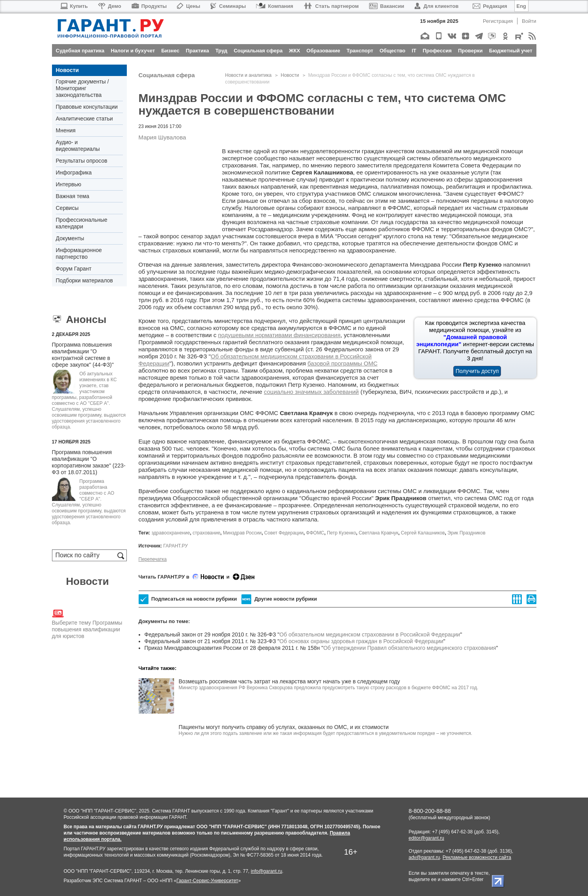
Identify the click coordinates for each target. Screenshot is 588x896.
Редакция (490, 6)
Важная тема (73, 196)
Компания (275, 6)
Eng (521, 6)
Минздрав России (242, 533)
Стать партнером (331, 6)
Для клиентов (436, 6)
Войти (529, 21)
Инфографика (74, 173)
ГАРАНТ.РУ (175, 546)
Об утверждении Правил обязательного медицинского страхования (410, 648)
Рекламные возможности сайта (477, 857)
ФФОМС (315, 533)
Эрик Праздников (466, 533)
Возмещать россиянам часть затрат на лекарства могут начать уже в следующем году (289, 681)
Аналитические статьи (84, 119)
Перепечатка (153, 559)
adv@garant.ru (425, 857)
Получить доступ (477, 371)
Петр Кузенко (341, 533)
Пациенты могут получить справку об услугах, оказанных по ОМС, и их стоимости (284, 727)
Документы (70, 238)
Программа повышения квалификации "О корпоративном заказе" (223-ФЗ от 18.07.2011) (89, 462)
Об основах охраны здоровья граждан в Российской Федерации (362, 641)
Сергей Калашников (423, 533)
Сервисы (67, 208)
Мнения (66, 130)
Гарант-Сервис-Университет (207, 881)
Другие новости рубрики (279, 599)
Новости (68, 70)
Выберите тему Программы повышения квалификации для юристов (87, 623)
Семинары (228, 6)
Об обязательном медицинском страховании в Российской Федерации (370, 634)
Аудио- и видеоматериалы (78, 146)
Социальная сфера (167, 75)
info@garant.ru (267, 871)
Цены (188, 6)
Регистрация (498, 21)
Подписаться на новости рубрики (188, 599)
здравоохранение (171, 533)
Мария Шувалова (162, 137)
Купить (74, 6)
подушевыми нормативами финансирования (279, 335)
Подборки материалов (84, 280)
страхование (206, 533)
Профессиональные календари (82, 223)
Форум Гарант (74, 269)
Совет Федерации (284, 533)
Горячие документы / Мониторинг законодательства (83, 88)
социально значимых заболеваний (311, 392)
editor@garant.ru (427, 838)
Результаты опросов (82, 161)
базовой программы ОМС (343, 363)
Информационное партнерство (79, 253)
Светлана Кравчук (378, 533)
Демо (110, 6)
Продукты (149, 6)
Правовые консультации (87, 107)
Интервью (69, 184)
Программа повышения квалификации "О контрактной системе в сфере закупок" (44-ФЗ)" (83, 355)
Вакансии (387, 6)
